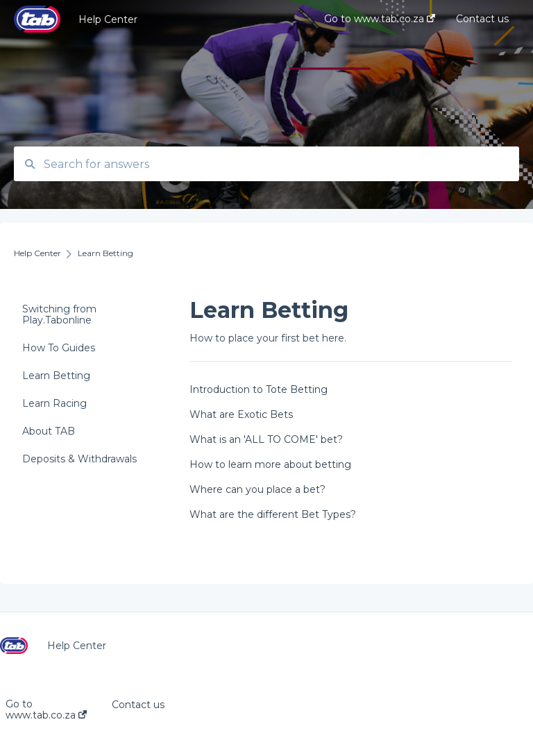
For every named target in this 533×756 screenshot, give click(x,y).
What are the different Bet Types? (273, 514)
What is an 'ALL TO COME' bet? (266, 439)
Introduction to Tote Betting (259, 389)
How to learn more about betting (270, 464)
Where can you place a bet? (257, 489)
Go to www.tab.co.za (46, 709)
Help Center (108, 19)
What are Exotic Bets (241, 414)
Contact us (138, 705)
